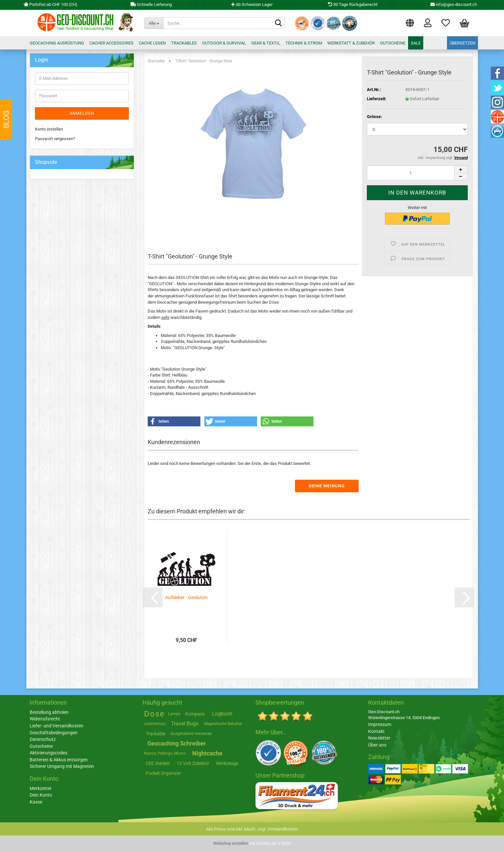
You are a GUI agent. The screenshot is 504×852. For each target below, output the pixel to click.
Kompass (195, 714)
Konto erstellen (49, 129)
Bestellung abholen (49, 712)
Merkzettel (446, 22)
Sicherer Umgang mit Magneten (62, 766)
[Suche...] (154, 23)
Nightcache (207, 753)
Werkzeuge (227, 763)
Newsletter (379, 738)
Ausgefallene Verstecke (191, 734)
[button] (410, 21)
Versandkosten (283, 829)
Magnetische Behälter (223, 724)
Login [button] (428, 22)
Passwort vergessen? (55, 139)
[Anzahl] (417, 173)
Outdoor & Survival (224, 43)
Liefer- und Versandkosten (57, 726)
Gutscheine (393, 43)
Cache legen (152, 43)
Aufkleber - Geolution (186, 597)
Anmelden (82, 113)
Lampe (174, 714)
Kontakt (376, 731)
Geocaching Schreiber (177, 743)
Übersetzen (462, 43)
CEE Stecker (158, 763)
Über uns (377, 745)
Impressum (380, 724)
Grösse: (374, 117)
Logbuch (222, 714)
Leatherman (155, 724)
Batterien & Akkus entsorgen (59, 760)
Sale (416, 43)
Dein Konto (41, 795)
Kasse (36, 802)
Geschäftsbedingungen (54, 733)
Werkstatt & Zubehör (351, 43)
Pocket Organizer (163, 773)
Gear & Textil (266, 43)
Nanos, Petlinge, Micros (165, 753)
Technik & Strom (304, 43)
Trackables (184, 43)
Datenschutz (43, 739)
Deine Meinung (327, 486)
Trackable (156, 734)
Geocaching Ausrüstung (57, 43)
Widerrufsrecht (45, 719)
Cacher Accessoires (111, 43)
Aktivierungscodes (48, 753)
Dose (154, 714)
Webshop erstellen (231, 843)
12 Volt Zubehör (193, 763)
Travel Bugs (185, 724)
